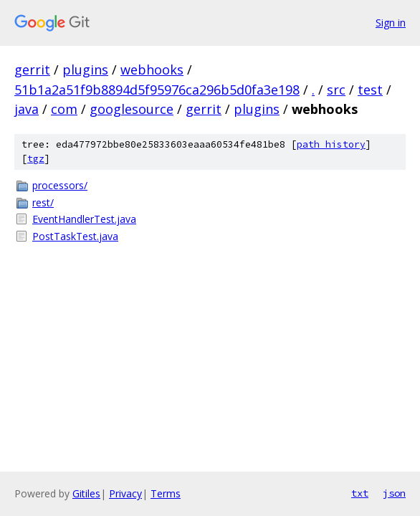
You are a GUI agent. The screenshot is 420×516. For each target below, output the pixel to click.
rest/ (43, 202)
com (64, 109)
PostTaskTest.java (75, 236)
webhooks (152, 70)
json (394, 493)
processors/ (60, 185)
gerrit (32, 70)
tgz (36, 159)
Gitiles (86, 493)
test (370, 90)
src (336, 90)
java (27, 109)
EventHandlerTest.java (84, 219)
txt (360, 493)
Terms (166, 493)
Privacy (125, 493)
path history (331, 144)
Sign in (391, 23)
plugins (85, 70)
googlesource (132, 109)
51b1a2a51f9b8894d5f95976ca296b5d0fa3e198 (157, 90)
